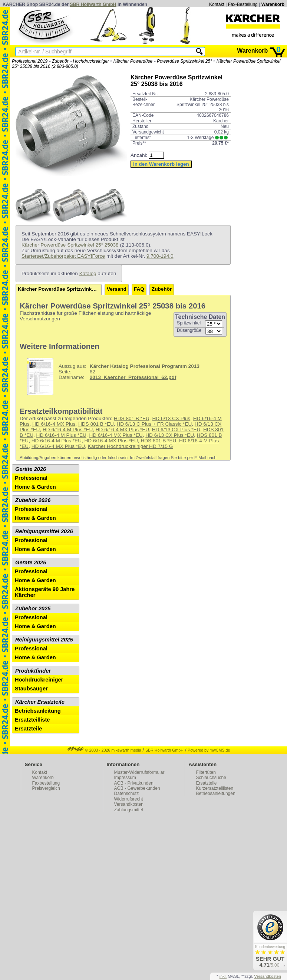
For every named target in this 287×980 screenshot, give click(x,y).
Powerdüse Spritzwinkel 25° (184, 61)
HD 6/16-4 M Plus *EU (68, 430)
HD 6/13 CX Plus (171, 418)
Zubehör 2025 (33, 608)
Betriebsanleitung (38, 711)
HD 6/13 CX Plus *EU (176, 430)
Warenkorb (273, 4)
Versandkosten (129, 804)
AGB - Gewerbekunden (137, 788)
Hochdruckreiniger (91, 61)
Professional (31, 478)
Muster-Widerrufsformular (139, 772)
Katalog (88, 273)
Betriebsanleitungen (216, 793)
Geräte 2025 (31, 562)
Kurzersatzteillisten (215, 788)
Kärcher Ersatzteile (40, 702)
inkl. (223, 976)
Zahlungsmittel (129, 810)
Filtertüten (206, 772)
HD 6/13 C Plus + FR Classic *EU (154, 424)
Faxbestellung (46, 783)
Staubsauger (31, 689)
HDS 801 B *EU (132, 418)
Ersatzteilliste (32, 720)
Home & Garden (35, 487)
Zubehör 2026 (33, 500)
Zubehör (60, 61)
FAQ (139, 289)
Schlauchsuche (211, 778)
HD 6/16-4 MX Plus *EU (122, 430)
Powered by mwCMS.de (209, 750)
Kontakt (217, 4)
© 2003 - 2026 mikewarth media (104, 750)
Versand (117, 289)
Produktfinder (33, 671)
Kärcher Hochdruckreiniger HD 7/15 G (131, 446)
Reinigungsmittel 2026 (44, 531)
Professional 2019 (30, 61)
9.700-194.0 (160, 256)
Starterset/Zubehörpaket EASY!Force (63, 256)
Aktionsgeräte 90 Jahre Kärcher (45, 592)
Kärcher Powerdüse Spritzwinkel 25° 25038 (70, 245)
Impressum (125, 778)
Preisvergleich (46, 788)
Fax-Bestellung (243, 4)
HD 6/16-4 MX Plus (54, 424)
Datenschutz (127, 793)
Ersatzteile (28, 729)
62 (110, 376)
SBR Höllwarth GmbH (93, 4)
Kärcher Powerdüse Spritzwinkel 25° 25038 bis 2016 (60, 289)
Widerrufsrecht (129, 799)
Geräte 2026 (31, 469)
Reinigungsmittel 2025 (44, 640)
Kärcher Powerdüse (133, 61)
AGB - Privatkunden (134, 783)
